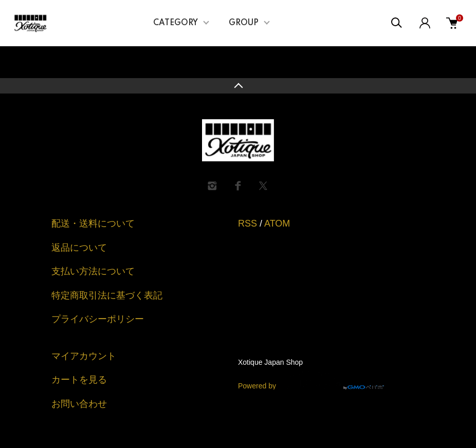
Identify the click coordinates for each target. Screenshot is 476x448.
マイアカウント (84, 356)
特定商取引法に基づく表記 (107, 295)
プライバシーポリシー (98, 319)
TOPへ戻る (238, 86)
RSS (248, 223)
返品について (79, 248)
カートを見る (79, 380)
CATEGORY (176, 23)
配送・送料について (93, 223)
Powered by (311, 380)
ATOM (277, 223)
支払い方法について (93, 271)
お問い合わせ (79, 404)
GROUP (244, 23)
